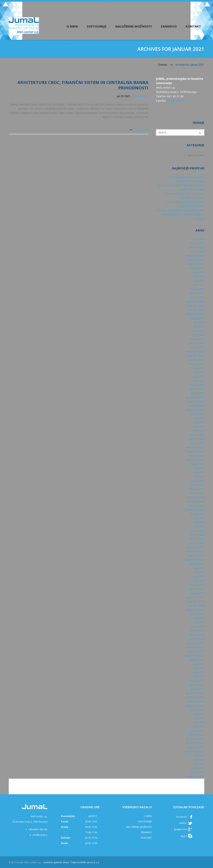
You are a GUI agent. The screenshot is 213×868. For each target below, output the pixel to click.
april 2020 (198, 531)
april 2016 (198, 726)
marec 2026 (197, 243)
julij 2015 (199, 756)
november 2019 (195, 551)
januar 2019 (197, 593)
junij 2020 (199, 522)
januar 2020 (197, 543)
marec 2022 (197, 435)
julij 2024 (199, 322)
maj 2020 (199, 526)
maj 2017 (199, 672)
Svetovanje (97, 26)
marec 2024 (197, 339)
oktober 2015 (196, 747)
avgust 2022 (197, 414)
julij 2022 (199, 418)
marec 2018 (197, 631)
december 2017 (195, 643)
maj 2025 (199, 281)
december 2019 (195, 547)
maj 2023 (199, 377)
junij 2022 (199, 422)
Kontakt (193, 26)
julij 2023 (199, 368)
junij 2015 (199, 760)
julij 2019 (199, 568)
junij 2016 (199, 718)
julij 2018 (199, 618)
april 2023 (198, 381)
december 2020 (195, 497)
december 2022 (195, 397)
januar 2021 (197, 493)
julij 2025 (199, 272)
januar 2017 (197, 689)
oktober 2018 (196, 606)
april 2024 (198, 335)
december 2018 (195, 597)
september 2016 (194, 706)
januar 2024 (197, 347)
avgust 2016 (197, 710)
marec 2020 (197, 535)
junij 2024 (199, 327)
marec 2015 (197, 772)
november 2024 (195, 306)
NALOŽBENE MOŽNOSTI (139, 827)
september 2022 (194, 410)
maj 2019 (199, 576)
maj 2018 (199, 622)
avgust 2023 (197, 364)
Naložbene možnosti (134, 26)
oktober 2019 (196, 556)
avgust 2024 (197, 318)
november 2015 (195, 743)
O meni (72, 26)
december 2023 (195, 352)
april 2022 (198, 431)
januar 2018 (197, 639)
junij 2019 (199, 572)
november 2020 (195, 501)
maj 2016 (199, 722)
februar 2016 (197, 735)
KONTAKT (146, 838)
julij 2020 (199, 518)
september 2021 (194, 460)
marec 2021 (197, 485)
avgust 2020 (197, 514)
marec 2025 (197, 289)
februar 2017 (197, 685)
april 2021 (198, 481)
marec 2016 (197, 731)
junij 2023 (199, 372)
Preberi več (142, 129)
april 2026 (198, 239)
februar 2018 (197, 635)
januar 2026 (197, 252)
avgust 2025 (197, 268)
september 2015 (194, 751)
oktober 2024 (196, 310)
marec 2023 (197, 385)
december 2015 (195, 739)
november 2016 (195, 697)
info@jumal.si (175, 101)
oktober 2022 (196, 406)
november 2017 (195, 647)
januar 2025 (197, 297)
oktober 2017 (196, 651)
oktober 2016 (196, 701)
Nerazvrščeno (196, 155)
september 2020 (194, 510)
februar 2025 (197, 293)
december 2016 (195, 693)
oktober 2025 (196, 264)
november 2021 (195, 451)
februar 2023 (197, 389)
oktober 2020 (196, 506)
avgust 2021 (197, 464)
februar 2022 (197, 439)
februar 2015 (197, 776)
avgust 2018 (197, 614)
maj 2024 (199, 331)
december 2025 (195, 256)
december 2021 (195, 447)
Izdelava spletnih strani (56, 862)
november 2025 (195, 260)
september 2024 (194, 314)
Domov (163, 65)
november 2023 (195, 356)
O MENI (148, 816)
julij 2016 (199, 714)
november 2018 (195, 601)
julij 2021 (199, 468)
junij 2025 (199, 277)
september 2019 (194, 560)
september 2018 (194, 610)
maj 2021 (199, 476)
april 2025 (198, 285)
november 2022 (195, 402)
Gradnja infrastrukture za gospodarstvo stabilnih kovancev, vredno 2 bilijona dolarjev (181, 214)
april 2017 (198, 676)
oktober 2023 (196, 360)
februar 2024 (197, 343)
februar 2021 (197, 489)
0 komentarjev (140, 96)
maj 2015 (199, 764)
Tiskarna (75, 862)
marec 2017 (197, 681)
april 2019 (198, 581)
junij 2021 (199, 472)
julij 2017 (199, 664)
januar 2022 (197, 443)
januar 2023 (197, 393)
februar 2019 (197, 589)
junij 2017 (199, 668)
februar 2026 (197, 247)
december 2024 (195, 302)
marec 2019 (197, 585)
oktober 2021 (196, 456)
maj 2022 (199, 427)
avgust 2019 (197, 564)
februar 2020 (197, 539)
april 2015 (198, 768)
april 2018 (198, 626)
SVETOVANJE (145, 821)
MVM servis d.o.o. (90, 862)
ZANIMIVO (146, 832)
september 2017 (194, 656)
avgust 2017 (197, 660)
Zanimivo (169, 26)
